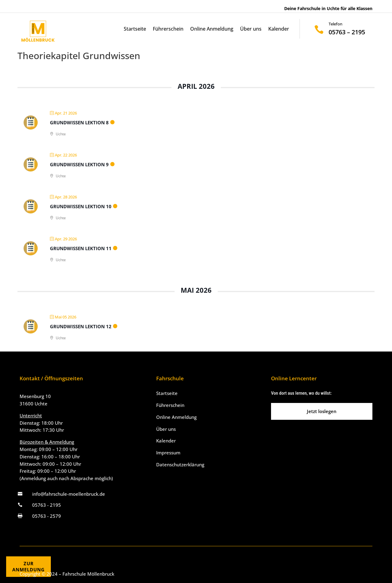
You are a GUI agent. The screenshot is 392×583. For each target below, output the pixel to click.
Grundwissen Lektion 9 (79, 164)
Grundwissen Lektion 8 (79, 122)
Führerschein (168, 29)
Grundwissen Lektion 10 (81, 206)
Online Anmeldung (212, 29)
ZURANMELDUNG (28, 566)
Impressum (168, 453)
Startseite (135, 29)
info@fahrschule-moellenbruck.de (69, 494)
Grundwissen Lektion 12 (81, 326)
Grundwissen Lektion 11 (81, 248)
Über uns (251, 29)
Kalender (279, 29)
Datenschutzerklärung (180, 465)
